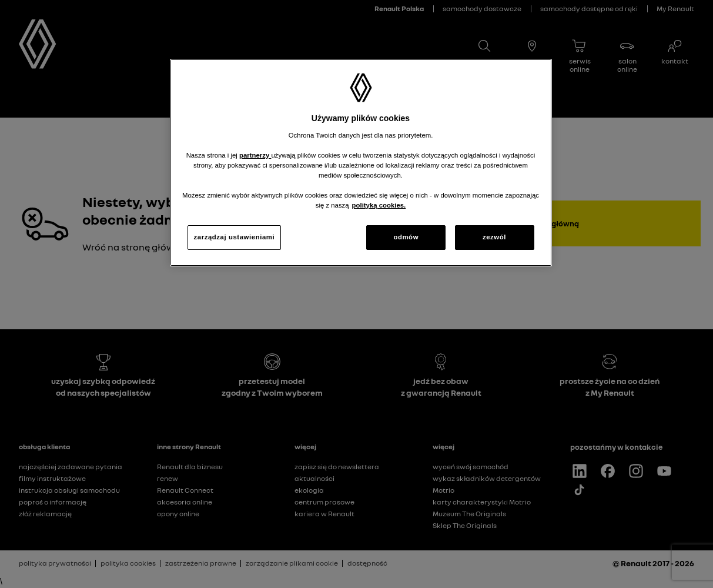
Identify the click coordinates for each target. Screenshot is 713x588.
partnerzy (255, 155)
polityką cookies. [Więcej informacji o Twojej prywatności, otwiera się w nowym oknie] (379, 205)
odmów (406, 237)
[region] (361, 163)
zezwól (494, 237)
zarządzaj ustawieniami (235, 237)
